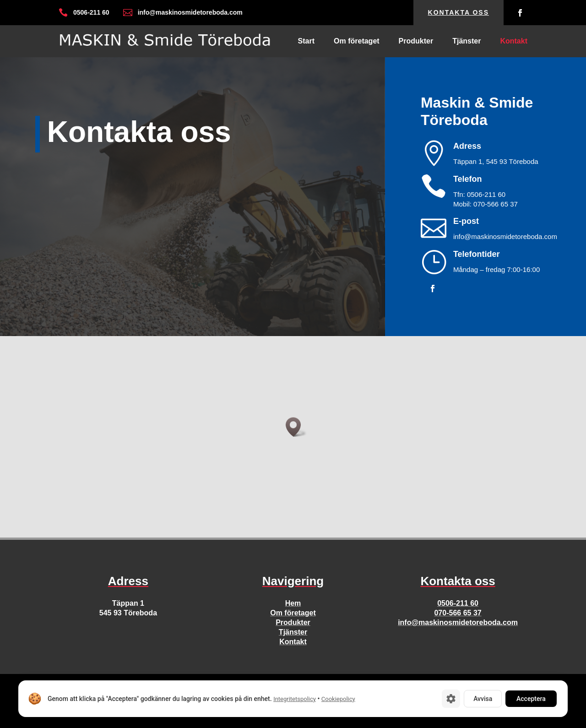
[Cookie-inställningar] (451, 699)
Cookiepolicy (338, 699)
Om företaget (357, 41)
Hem (293, 603)
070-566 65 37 (458, 613)
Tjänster (467, 41)
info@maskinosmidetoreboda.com (458, 622)
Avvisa (483, 699)
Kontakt (514, 41)
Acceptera (531, 699)
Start (306, 41)
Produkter (416, 41)
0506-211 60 (458, 603)
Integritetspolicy (295, 699)
